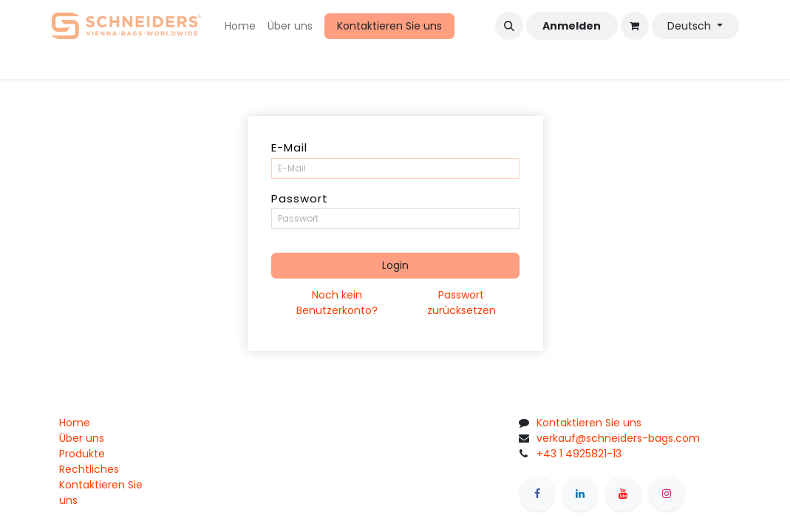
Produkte (82, 454)
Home (75, 423)
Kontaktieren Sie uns (389, 26)
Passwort (300, 198)
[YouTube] (623, 494)
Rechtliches (89, 469)
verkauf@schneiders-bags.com (618, 438)
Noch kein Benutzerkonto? (337, 303)
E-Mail (289, 147)
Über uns (82, 438)
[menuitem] (240, 26)
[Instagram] (667, 494)
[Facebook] (537, 494)
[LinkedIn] (580, 494)
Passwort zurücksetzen (462, 303)
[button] (509, 26)
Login (395, 265)
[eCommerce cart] (635, 26)
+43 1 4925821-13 (579, 454)
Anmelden (572, 26)
